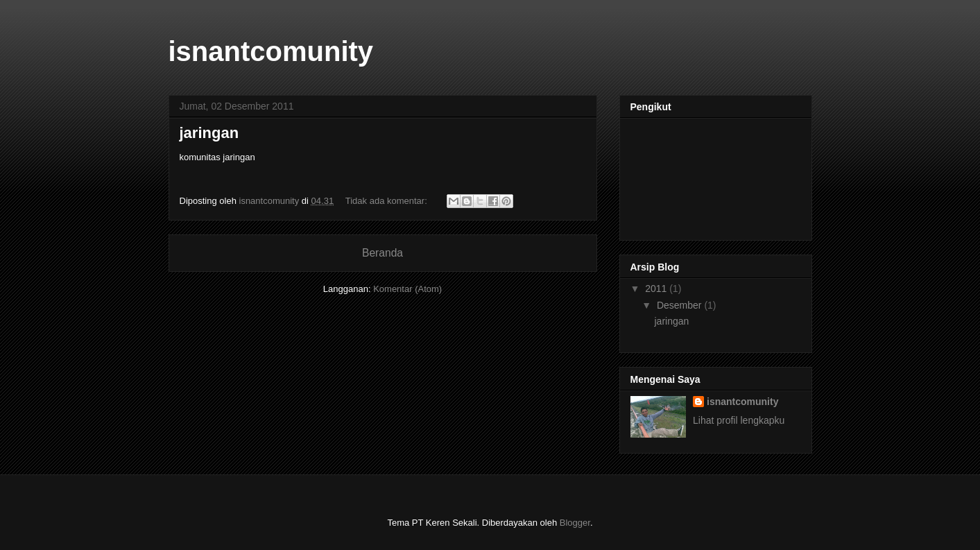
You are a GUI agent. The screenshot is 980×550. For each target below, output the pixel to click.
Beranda (382, 253)
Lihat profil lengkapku (739, 420)
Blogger (575, 523)
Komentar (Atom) (407, 289)
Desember (680, 305)
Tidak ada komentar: (388, 201)
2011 (657, 289)
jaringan (209, 133)
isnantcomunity (742, 402)
